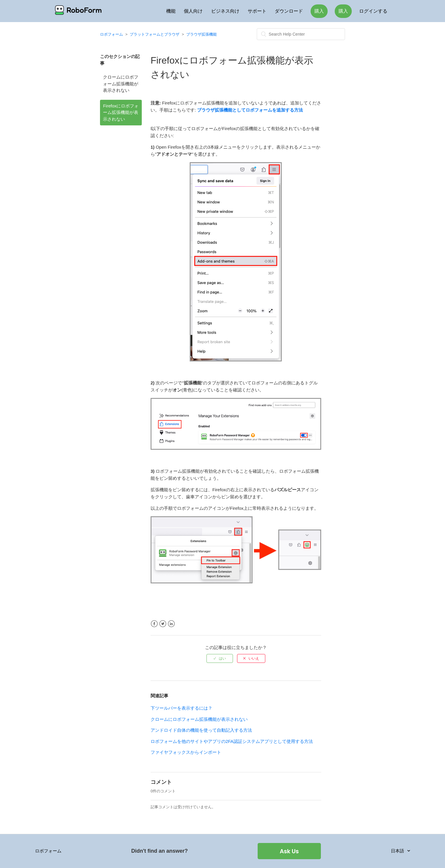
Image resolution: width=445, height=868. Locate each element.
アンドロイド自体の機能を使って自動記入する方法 (201, 730)
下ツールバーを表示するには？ (181, 708)
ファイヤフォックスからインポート (186, 752)
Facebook (154, 624)
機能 (171, 11)
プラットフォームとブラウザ (155, 34)
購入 (319, 11)
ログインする (373, 11)
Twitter (163, 624)
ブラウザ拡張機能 (201, 34)
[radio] (220, 658)
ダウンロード (289, 11)
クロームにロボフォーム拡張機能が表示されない (121, 84)
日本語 (398, 851)
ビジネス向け (225, 11)
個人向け (193, 11)
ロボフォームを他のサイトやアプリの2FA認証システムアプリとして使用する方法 (232, 741)
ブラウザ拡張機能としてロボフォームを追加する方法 (250, 110)
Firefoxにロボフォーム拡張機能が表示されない (121, 112)
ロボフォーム (111, 34)
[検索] (301, 34)
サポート (257, 11)
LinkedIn (171, 624)
